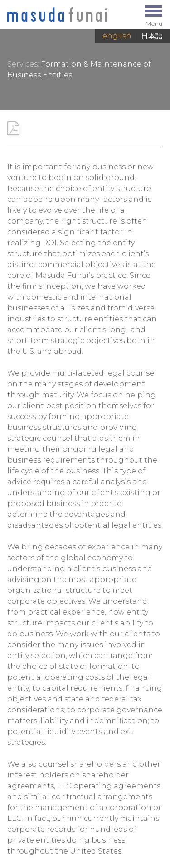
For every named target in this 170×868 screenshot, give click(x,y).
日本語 (152, 36)
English (117, 36)
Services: (23, 64)
